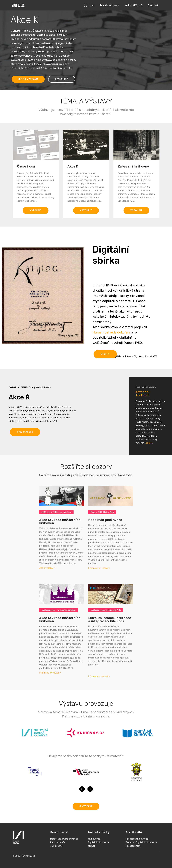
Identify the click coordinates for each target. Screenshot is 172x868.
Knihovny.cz (94, 849)
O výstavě (153, 5)
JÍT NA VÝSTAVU (28, 79)
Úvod (89, 5)
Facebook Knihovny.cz (137, 849)
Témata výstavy (109, 5)
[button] (82, 794)
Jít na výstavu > (47, 568)
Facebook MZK (133, 856)
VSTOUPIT (36, 217)
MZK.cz (92, 856)
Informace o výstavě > (99, 568)
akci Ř (149, 486)
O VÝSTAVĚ (62, 79)
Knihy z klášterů (134, 5)
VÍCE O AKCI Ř (25, 440)
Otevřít (105, 362)
